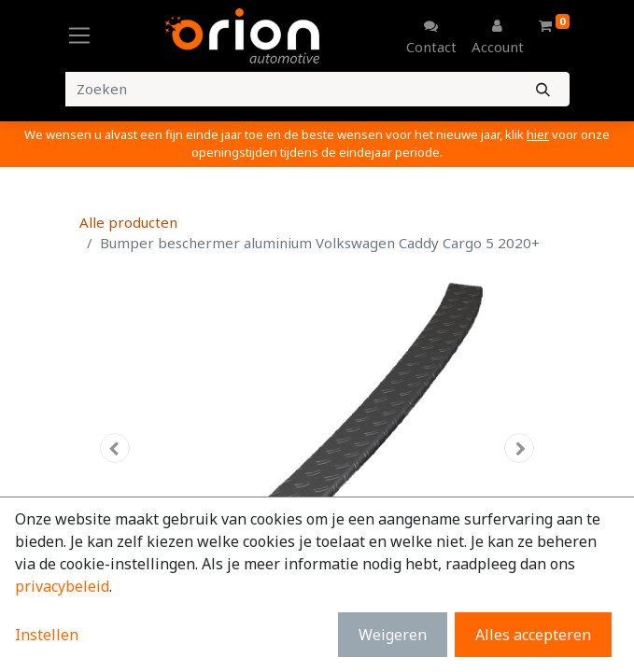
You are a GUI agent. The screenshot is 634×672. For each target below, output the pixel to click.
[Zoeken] (543, 89)
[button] (115, 448)
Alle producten (128, 222)
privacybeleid (62, 586)
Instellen (47, 635)
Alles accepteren (533, 635)
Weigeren (393, 635)
